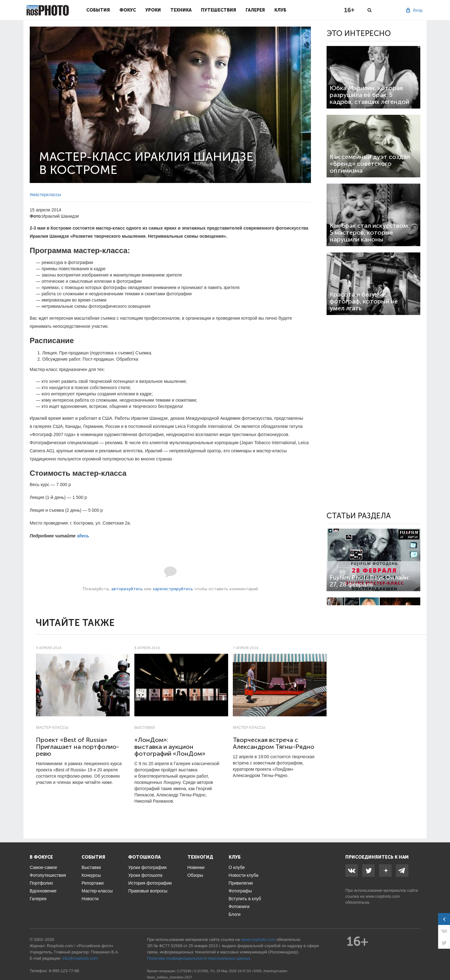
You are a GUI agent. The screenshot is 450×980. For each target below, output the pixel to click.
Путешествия (219, 10)
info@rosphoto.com (80, 958)
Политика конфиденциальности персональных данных (199, 958)
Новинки (196, 867)
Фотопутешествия (48, 875)
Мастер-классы (52, 728)
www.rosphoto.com (383, 896)
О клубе (237, 867)
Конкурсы (91, 875)
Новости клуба (244, 875)
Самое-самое (43, 867)
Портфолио (41, 883)
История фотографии (150, 883)
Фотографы (240, 891)
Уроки (153, 10)
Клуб (280, 10)
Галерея (255, 10)
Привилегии (241, 883)
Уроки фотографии (147, 867)
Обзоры (195, 875)
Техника (181, 10)
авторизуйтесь (127, 589)
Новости (90, 899)
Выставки (145, 728)
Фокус (128, 10)
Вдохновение (43, 891)
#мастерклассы (45, 195)
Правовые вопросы (148, 891)
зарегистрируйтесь (173, 589)
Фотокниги (239, 906)
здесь (83, 536)
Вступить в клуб (245, 899)
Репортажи (93, 883)
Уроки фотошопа (145, 875)
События (98, 10)
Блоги (235, 914)
